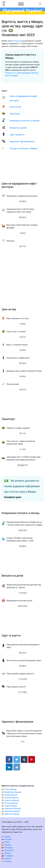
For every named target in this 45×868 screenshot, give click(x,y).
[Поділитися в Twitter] (17, 759)
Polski (6, 842)
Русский (7, 839)
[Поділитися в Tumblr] (24, 759)
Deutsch (6, 859)
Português (7, 848)
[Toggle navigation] (40, 4)
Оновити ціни (13, 497)
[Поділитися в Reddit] (17, 767)
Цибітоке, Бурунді (12, 814)
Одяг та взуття (17, 135)
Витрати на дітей (18, 128)
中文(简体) (7, 856)
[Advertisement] (22, 169)
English (6, 837)
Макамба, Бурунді (12, 811)
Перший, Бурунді (12, 798)
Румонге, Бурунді (12, 800)
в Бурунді (17, 41)
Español (6, 845)
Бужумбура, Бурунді (13, 792)
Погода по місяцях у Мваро (24, 148)
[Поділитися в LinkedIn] (9, 767)
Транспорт (15, 114)
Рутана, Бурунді (11, 803)
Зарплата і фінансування (22, 141)
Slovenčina (7, 850)
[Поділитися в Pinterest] (32, 759)
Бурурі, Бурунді (11, 795)
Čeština (6, 853)
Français (6, 861)
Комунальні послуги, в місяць (25, 121)
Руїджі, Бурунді (11, 806)
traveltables (21, 4)
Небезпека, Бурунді (13, 809)
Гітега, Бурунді (11, 789)
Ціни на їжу (15, 107)
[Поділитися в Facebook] (9, 759)
